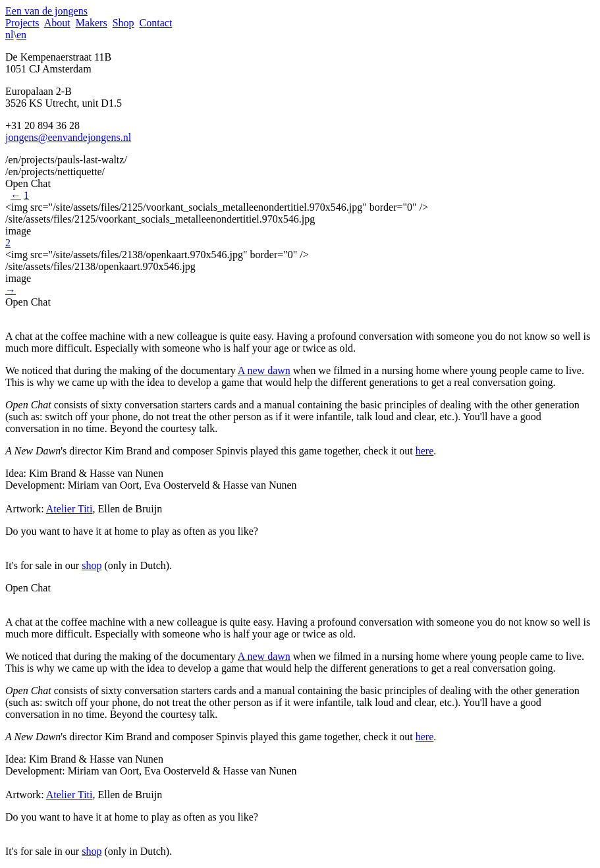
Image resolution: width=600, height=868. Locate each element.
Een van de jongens (46, 11)
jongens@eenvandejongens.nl (68, 137)
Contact (156, 23)
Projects (22, 23)
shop (92, 565)
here (425, 451)
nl (9, 35)
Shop (123, 23)
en (21, 35)
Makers (92, 23)
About (57, 23)
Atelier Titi (69, 509)
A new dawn (264, 370)
